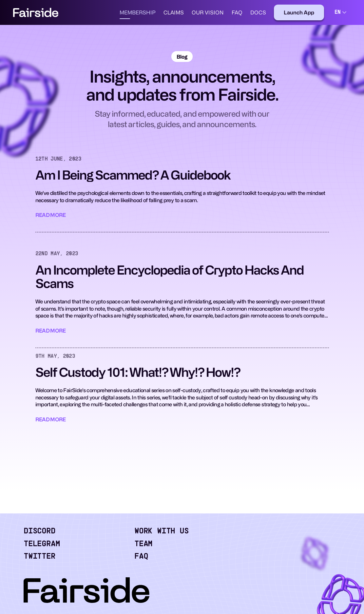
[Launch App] (299, 12)
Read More (51, 215)
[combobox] (341, 12)
